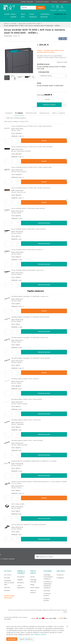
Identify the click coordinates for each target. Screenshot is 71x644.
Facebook (60, 575)
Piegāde (20, 580)
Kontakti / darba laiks (27, 2)
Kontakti (7, 578)
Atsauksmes (44, 113)
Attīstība (7, 590)
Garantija (47, 591)
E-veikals (19, 113)
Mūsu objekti (35, 588)
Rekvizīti (7, 588)
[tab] (9, 113)
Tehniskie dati (31, 113)
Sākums (7, 24)
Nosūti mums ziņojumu (42, 2)
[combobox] (28, 8)
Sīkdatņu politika (40, 634)
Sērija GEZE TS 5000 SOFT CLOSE (30, 24)
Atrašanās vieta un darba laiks (9, 583)
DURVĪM (14, 24)
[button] (14, 77)
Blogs (32, 585)
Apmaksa (20, 583)
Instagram (60, 578)
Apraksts (9, 113)
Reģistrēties (62, 10)
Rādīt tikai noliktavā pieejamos (16, 118)
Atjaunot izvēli (62, 62)
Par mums (55, 2)
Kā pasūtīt (21, 577)
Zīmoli (33, 577)
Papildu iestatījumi (26, 639)
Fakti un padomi (59, 113)
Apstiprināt (12, 639)
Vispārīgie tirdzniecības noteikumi (48, 577)
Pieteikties (54, 10)
